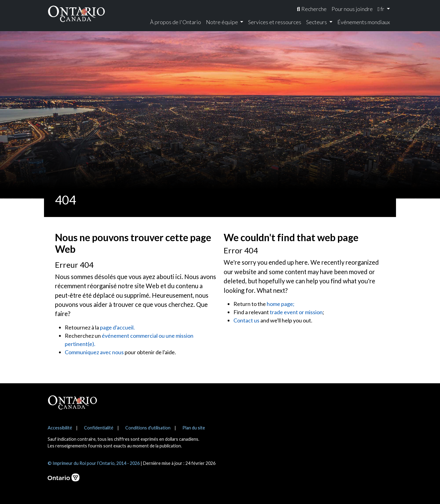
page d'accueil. (117, 327)
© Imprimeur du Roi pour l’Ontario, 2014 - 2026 (94, 463)
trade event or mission (296, 312)
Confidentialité (99, 428)
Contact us (246, 320)
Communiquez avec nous (94, 352)
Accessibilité (60, 428)
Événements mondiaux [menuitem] (364, 22)
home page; (281, 304)
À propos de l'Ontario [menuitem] (176, 22)
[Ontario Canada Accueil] (76, 14)
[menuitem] (312, 9)
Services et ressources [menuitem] (275, 22)
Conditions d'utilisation (148, 428)
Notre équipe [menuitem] (222, 22)
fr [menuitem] (382, 9)
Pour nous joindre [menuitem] (352, 9)
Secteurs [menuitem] (317, 22)
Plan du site (194, 428)
